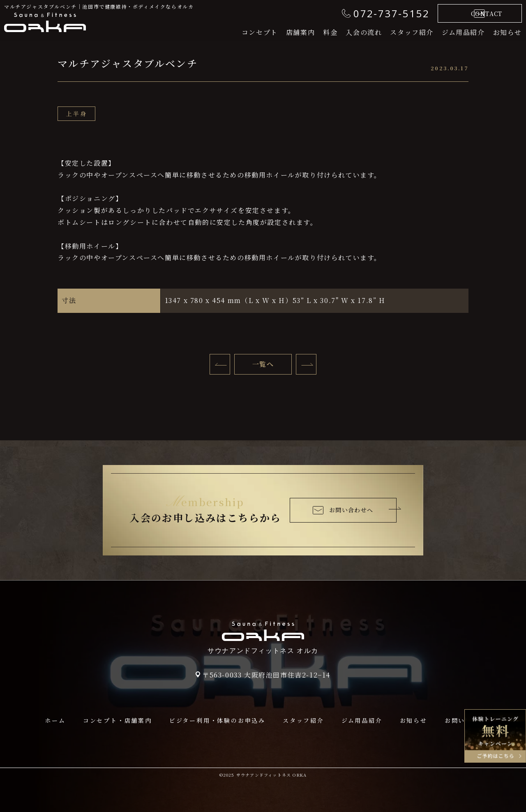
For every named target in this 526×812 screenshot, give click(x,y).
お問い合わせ (465, 720)
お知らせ (508, 32)
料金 (330, 32)
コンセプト (260, 32)
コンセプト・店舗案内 (118, 720)
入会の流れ (364, 32)
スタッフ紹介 (412, 32)
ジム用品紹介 (463, 32)
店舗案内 (300, 32)
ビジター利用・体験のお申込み (217, 720)
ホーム (55, 720)
